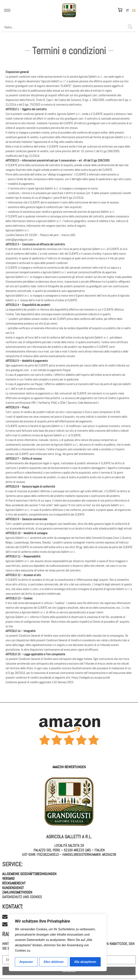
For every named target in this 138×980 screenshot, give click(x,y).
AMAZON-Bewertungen (69, 767)
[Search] (130, 27)
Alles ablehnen (54, 962)
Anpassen (26, 962)
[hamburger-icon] (7, 10)
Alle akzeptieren (85, 962)
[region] (58, 943)
